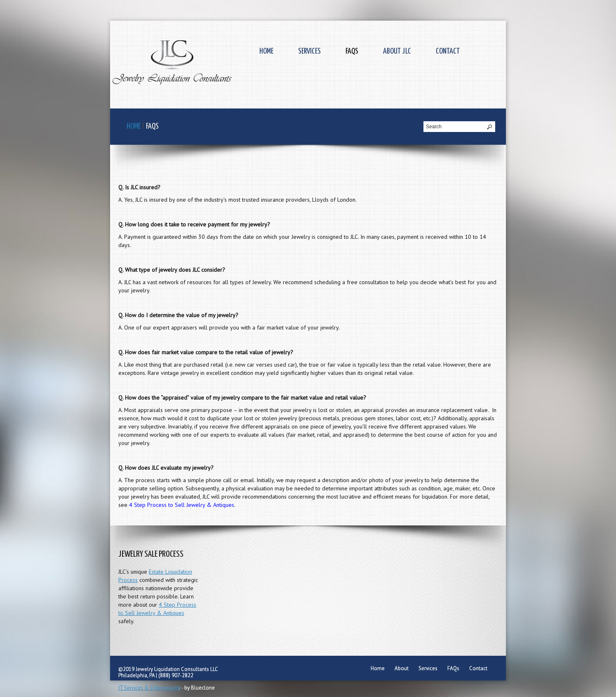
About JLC (397, 51)
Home (266, 51)
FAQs (352, 51)
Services (309, 51)
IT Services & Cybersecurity (149, 688)
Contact (448, 51)
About (402, 668)
